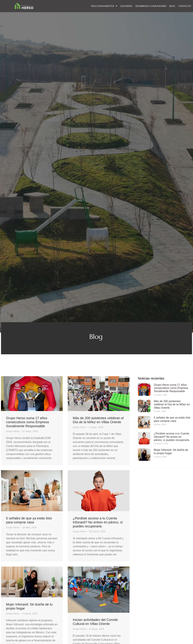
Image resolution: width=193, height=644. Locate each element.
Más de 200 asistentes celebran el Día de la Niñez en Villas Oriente (172, 404)
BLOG (172, 6)
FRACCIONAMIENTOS (104, 6)
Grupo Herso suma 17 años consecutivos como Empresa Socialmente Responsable (27, 422)
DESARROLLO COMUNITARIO (151, 6)
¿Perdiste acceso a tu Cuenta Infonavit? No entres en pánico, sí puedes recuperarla (98, 522)
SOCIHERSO (126, 6)
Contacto (185, 6)
